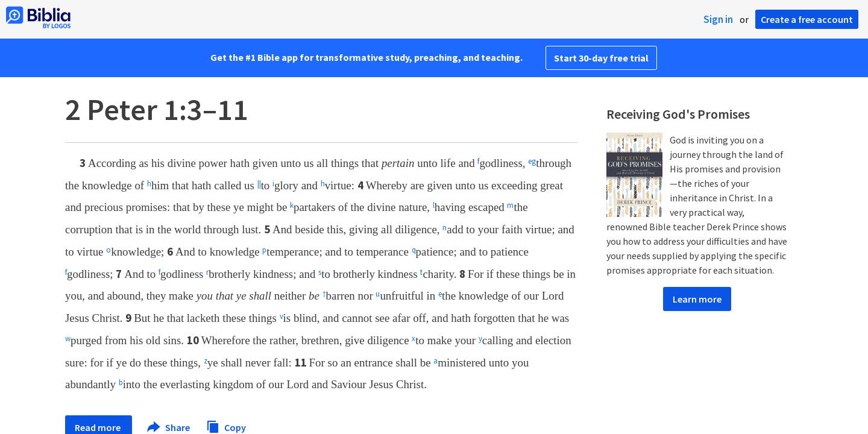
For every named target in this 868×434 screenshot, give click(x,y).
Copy (226, 426)
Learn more (697, 299)
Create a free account (807, 19)
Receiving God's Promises (678, 114)
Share (169, 427)
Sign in (718, 19)
